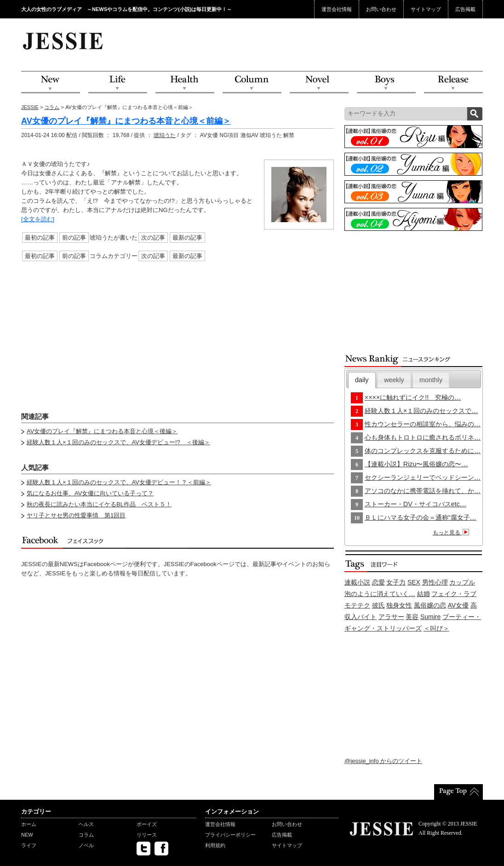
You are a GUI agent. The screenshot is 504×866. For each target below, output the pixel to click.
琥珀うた (165, 135)
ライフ (29, 845)
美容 (412, 617)
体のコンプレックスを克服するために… (423, 451)
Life (118, 83)
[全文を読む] (38, 219)
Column (252, 83)
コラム (52, 107)
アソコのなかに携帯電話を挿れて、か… (423, 491)
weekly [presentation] (394, 380)
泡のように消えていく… (380, 594)
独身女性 (399, 605)
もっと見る (452, 533)
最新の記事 (187, 238)
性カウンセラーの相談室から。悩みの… (423, 424)
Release (453, 83)
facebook (161, 849)
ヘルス (86, 824)
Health (185, 83)
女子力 (396, 582)
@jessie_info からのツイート (383, 761)
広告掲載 (465, 9)
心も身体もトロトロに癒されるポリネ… (423, 437)
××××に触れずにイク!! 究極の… (413, 397)
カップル (462, 582)
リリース (147, 835)
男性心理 (435, 582)
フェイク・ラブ (454, 594)
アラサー (391, 617)
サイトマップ (426, 9)
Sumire (430, 617)
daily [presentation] (362, 380)
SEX (414, 582)
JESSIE (30, 107)
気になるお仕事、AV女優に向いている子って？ (90, 493)
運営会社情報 (337, 9)
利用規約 (215, 845)
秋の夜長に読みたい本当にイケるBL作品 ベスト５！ (99, 504)
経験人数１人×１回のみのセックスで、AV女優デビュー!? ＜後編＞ (118, 442)
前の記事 (74, 238)
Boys (386, 83)
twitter (143, 849)
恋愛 (378, 582)
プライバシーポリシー (230, 835)
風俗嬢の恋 (430, 605)
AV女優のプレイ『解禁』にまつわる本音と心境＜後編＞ (102, 431)
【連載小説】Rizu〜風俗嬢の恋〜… (416, 464)
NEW (51, 83)
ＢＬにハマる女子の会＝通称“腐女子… (421, 517)
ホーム (29, 824)
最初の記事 (40, 238)
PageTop (458, 792)
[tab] (362, 380)
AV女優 (458, 605)
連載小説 (357, 582)
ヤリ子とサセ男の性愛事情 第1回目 (76, 515)
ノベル (86, 845)
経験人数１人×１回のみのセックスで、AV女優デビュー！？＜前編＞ (119, 482)
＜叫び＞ (436, 628)
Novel (319, 83)
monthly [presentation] (431, 380)
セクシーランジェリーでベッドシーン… (423, 477)
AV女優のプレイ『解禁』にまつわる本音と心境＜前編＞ (126, 121)
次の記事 (153, 238)
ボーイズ (147, 824)
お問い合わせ (381, 9)
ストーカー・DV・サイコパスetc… (415, 504)
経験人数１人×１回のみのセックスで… (421, 411)
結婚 (424, 594)
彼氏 (378, 605)
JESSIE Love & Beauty (64, 40)
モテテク (357, 605)
